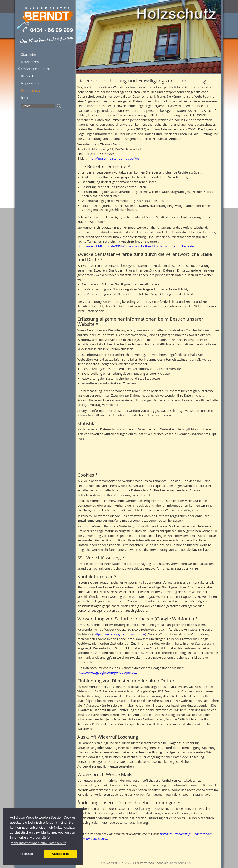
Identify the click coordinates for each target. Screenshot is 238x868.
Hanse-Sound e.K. (180, 863)
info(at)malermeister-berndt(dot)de (113, 158)
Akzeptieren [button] (60, 854)
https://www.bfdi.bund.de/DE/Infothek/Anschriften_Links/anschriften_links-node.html (139, 246)
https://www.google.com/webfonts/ (120, 634)
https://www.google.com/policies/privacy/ (107, 672)
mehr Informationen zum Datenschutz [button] (38, 843)
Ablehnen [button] (26, 854)
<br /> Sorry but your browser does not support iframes (148, 454)
